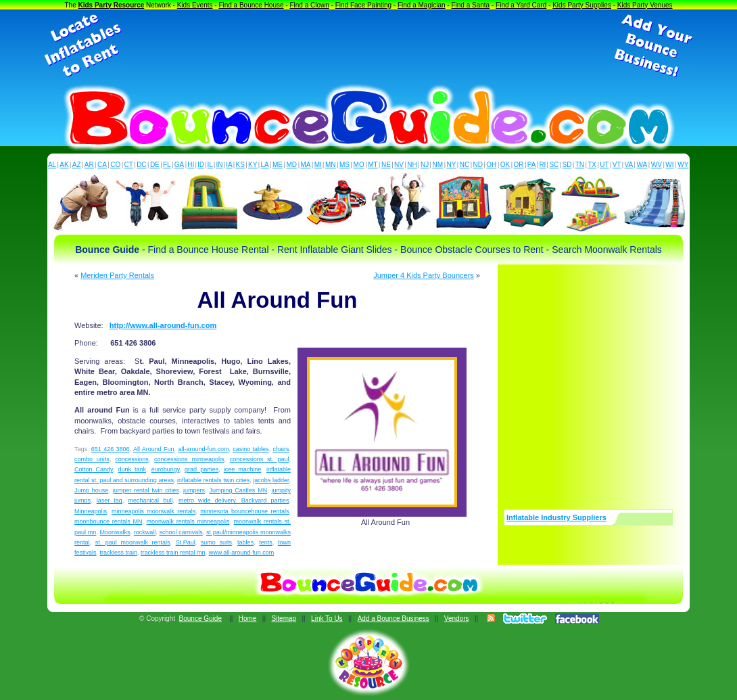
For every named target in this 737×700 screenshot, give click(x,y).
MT (373, 165)
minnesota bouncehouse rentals (244, 511)
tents (266, 542)
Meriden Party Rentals (117, 275)
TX (592, 165)
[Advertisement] (368, 46)
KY (253, 165)
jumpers (194, 490)
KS (240, 165)
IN (219, 165)
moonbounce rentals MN (108, 521)
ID (201, 165)
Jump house (91, 490)
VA (629, 165)
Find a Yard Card (521, 5)
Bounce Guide (200, 619)
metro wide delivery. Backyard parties (234, 500)
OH (491, 165)
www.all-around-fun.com (242, 553)
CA (102, 165)
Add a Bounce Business (394, 619)
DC (141, 165)
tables (245, 542)
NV (399, 165)
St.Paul (186, 542)
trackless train (119, 553)
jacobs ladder (271, 480)
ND (478, 165)
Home (248, 619)
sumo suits (216, 542)
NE (386, 165)
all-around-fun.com (203, 449)
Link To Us (327, 619)
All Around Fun (154, 449)
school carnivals (181, 532)
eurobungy (166, 469)
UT (604, 165)
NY (451, 165)
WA (642, 165)
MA (306, 165)
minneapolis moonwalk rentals (153, 511)
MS (344, 165)
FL (167, 165)
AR (89, 165)
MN (331, 165)
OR (519, 165)
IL (210, 165)
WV (657, 165)
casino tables (251, 449)
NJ (425, 165)
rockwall (145, 532)
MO (359, 165)
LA (265, 165)
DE (155, 165)
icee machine (243, 469)
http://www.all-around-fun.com (163, 325)
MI (318, 165)
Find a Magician (422, 5)
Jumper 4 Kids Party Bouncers (424, 275)
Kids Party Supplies (582, 5)
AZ (77, 165)
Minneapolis (91, 511)
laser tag (110, 500)
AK (64, 165)
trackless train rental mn (173, 553)
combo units (92, 459)
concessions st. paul (260, 459)
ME (278, 165)
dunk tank (133, 469)
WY (683, 165)
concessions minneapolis (189, 459)
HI (191, 165)
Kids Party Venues (645, 5)
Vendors (457, 619)
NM (438, 165)
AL (52, 165)
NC (465, 165)
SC (554, 165)
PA (532, 165)
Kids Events (195, 5)
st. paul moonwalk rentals (133, 542)
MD (292, 165)
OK (505, 165)
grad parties (201, 469)
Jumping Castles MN (238, 490)
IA (229, 165)
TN (580, 165)
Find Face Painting (363, 5)
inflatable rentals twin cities (213, 480)
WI (669, 165)
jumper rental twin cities (146, 490)
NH (412, 165)
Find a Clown (309, 5)
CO (115, 165)
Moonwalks (115, 532)
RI (542, 165)
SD (567, 165)
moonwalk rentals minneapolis (188, 521)
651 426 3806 (111, 449)
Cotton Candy (94, 469)
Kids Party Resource (112, 5)
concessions (132, 459)
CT (129, 165)
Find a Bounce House (251, 5)
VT (617, 165)
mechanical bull (151, 500)
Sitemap (284, 619)
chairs (281, 449)
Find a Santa (470, 5)
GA (179, 165)
